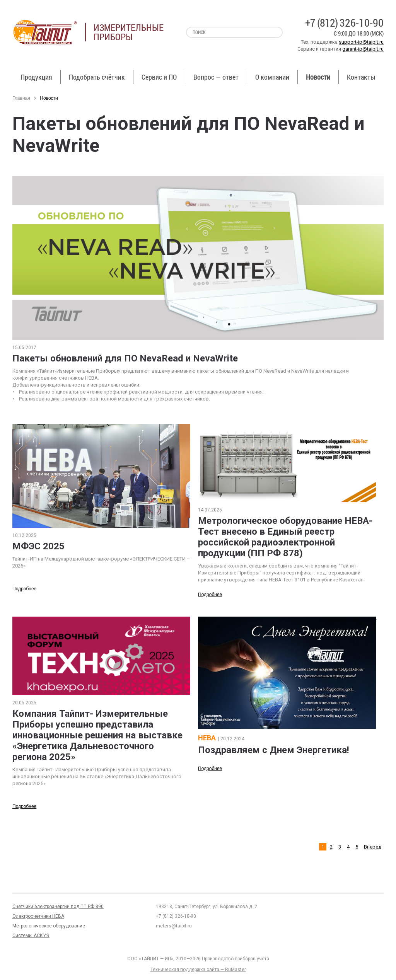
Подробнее (24, 589)
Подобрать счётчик (97, 77)
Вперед (373, 847)
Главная (21, 98)
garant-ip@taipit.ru (363, 49)
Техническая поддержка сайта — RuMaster (198, 970)
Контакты (361, 77)
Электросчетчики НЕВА (38, 916)
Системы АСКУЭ (31, 936)
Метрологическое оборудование (49, 926)
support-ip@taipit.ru (361, 42)
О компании (272, 77)
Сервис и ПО (159, 77)
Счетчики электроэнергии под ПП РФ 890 (58, 907)
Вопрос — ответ (216, 77)
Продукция (36, 77)
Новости (318, 77)
